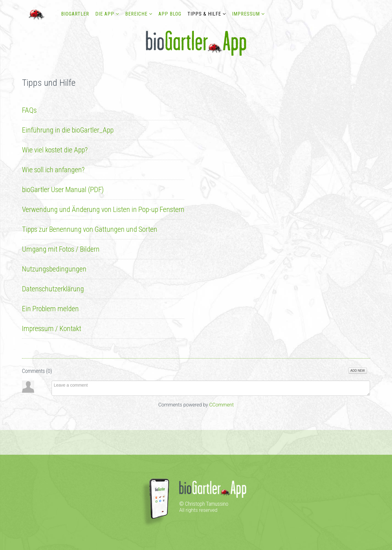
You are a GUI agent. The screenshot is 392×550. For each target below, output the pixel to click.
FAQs (29, 110)
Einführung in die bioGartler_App (68, 130)
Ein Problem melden (50, 309)
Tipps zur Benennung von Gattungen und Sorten (90, 229)
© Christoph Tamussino (204, 504)
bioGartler (75, 14)
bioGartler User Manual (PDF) (63, 190)
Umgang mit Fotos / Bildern (61, 249)
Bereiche (136, 14)
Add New (358, 371)
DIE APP (105, 14)
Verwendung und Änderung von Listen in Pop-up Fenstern (103, 209)
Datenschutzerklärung (53, 289)
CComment (221, 405)
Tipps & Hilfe (204, 14)
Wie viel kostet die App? (55, 150)
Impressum (246, 14)
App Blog (170, 14)
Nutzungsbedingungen (54, 269)
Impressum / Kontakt (52, 329)
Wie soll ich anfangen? (53, 170)
